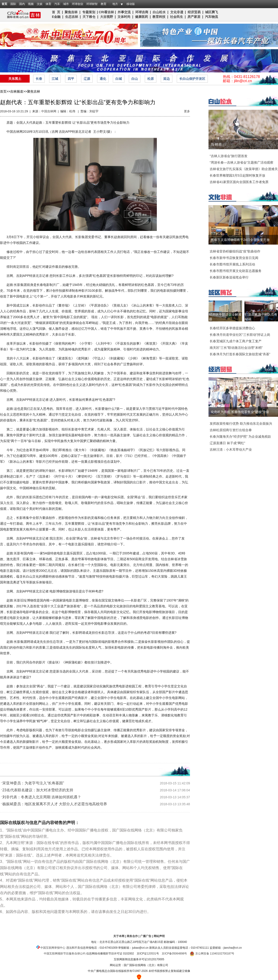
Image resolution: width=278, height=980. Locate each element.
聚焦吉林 (71, 12)
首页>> (5, 91)
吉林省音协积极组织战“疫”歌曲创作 (235, 251)
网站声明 (159, 936)
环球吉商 (142, 12)
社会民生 (177, 17)
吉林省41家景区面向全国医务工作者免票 (239, 182)
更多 (187, 111)
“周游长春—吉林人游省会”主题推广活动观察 (242, 162)
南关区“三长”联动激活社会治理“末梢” (236, 348)
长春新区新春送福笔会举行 (229, 277)
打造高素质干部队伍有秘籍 (261, 317)
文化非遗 (177, 12)
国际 (13, 4)
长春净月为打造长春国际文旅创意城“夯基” (240, 354)
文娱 (40, 4)
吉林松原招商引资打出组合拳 (231, 430)
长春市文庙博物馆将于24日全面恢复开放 (240, 240)
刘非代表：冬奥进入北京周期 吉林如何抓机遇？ (42, 797)
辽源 (87, 79)
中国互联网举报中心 (53, 948)
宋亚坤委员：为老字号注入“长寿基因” (33, 783)
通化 (103, 79)
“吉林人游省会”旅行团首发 (229, 156)
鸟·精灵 (216, 144)
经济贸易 (194, 12)
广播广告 (146, 936)
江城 (55, 79)
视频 (31, 4)
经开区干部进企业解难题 (225, 317)
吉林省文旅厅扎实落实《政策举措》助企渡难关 (244, 169)
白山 (135, 79)
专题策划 (89, 12)
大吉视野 (107, 17)
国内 (22, 4)
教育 (104, 4)
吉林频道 (23, 15)
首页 (4, 4)
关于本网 (119, 936)
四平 (71, 79)
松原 (151, 79)
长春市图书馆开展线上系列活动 (232, 264)
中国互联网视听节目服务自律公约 (65, 954)
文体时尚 (124, 17)
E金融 (56, 17)
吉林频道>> (19, 91)
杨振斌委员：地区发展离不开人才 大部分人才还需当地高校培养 (55, 804)
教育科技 (159, 17)
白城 (119, 79)
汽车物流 (212, 17)
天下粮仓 (89, 17)
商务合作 (132, 936)
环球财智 (92, 4)
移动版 (131, 4)
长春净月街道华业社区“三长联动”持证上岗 (240, 335)
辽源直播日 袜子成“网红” (227, 443)
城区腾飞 (212, 12)
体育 (48, 4)
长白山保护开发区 (192, 79)
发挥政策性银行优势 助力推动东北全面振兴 (241, 424)
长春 (39, 79)
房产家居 (194, 17)
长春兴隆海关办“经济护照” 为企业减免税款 (240, 437)
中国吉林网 (49, 111)
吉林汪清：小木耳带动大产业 (231, 450)
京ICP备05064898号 (174, 954)
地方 (115, 4)
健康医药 (142, 17)
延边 (167, 79)
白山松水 (159, 12)
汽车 (57, 4)
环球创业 (78, 4)
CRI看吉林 (106, 12)
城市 (66, 4)
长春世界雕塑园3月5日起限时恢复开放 (237, 175)
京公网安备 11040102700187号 (212, 954)
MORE (269, 102)
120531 (152, 954)
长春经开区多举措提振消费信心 (232, 328)
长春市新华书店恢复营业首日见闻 (234, 258)
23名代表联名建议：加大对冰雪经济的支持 (38, 790)
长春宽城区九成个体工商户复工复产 (236, 341)
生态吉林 (72, 17)
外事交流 (124, 12)
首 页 (56, 12)
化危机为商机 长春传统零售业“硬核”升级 (240, 412)
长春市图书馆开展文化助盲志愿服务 (236, 271)
